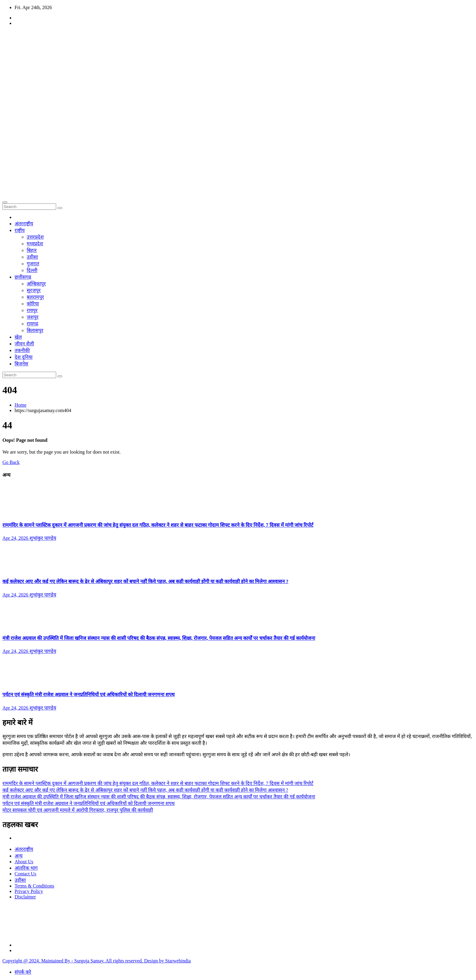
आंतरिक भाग (26, 868)
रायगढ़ (32, 324)
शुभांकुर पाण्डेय (43, 538)
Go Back (11, 462)
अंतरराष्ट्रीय (24, 224)
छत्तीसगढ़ (23, 277)
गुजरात (33, 264)
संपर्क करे (23, 972)
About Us (24, 862)
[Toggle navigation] (5, 202)
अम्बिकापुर (36, 284)
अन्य (19, 856)
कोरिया (33, 304)
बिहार (32, 250)
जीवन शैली (24, 344)
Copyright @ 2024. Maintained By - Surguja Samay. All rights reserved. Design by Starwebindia (97, 961)
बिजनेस (21, 364)
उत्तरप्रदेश (35, 237)
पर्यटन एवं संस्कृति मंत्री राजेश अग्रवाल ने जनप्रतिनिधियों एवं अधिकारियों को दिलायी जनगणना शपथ (88, 695)
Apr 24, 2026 (16, 538)
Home (20, 405)
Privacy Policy (29, 891)
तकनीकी (22, 350)
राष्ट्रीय (20, 230)
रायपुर (32, 310)
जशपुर (33, 317)
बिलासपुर (35, 330)
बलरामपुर (35, 297)
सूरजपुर (34, 290)
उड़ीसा (32, 257)
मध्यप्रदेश (35, 244)
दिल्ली (32, 270)
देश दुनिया (24, 357)
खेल (18, 337)
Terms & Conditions (34, 886)
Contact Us (25, 874)
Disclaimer (25, 897)
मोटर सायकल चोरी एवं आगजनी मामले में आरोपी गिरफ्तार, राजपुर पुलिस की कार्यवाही (78, 810)
